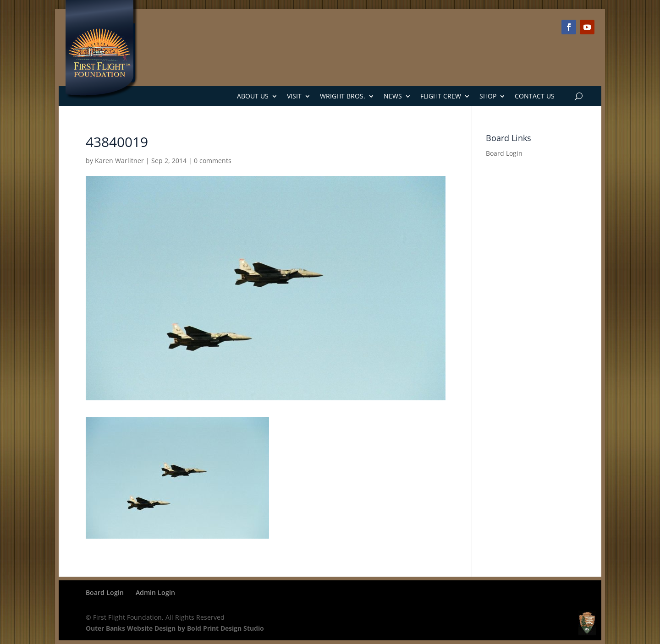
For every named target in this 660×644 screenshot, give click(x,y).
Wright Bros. (343, 96)
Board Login (504, 153)
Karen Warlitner (119, 161)
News (393, 96)
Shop (488, 96)
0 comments (213, 161)
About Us (253, 96)
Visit (294, 96)
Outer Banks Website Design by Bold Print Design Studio (175, 628)
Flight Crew (441, 96)
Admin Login (155, 592)
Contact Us (535, 96)
